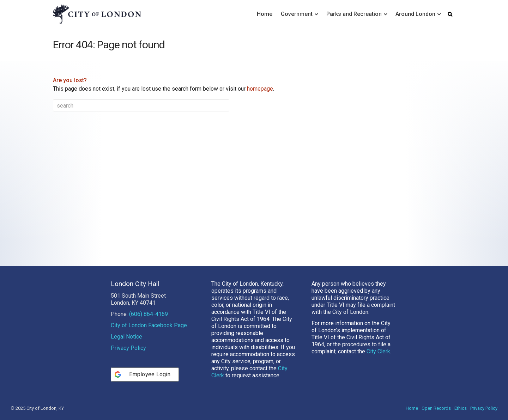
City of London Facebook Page (149, 325)
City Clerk (378, 351)
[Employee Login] (145, 375)
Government (297, 14)
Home (265, 14)
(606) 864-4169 (149, 314)
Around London (415, 14)
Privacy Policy (128, 348)
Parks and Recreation (354, 14)
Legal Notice (126, 337)
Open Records (436, 408)
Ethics (461, 408)
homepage (260, 89)
